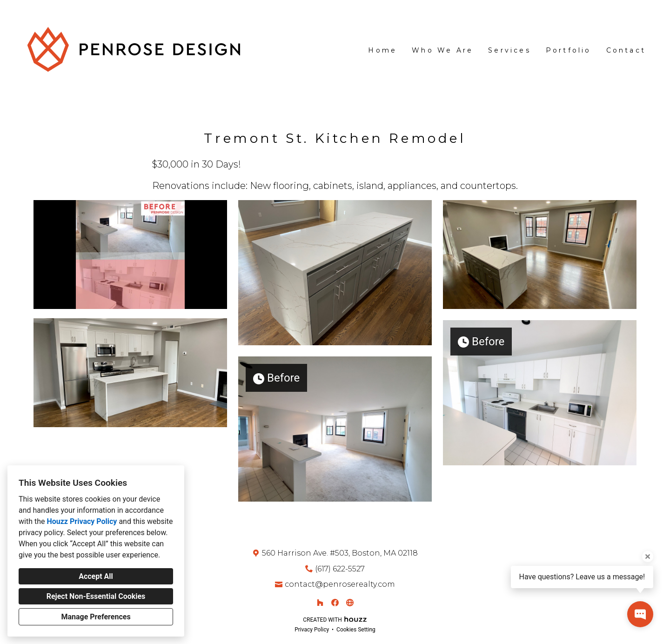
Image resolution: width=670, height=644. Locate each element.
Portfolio (569, 50)
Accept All (96, 576)
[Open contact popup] (640, 614)
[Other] (350, 603)
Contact (626, 50)
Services (509, 50)
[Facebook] (335, 603)
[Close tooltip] (648, 557)
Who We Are (442, 50)
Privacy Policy (312, 630)
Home (382, 50)
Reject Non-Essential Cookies (96, 596)
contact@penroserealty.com (340, 584)
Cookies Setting (356, 630)
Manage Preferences (96, 617)
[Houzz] (320, 603)
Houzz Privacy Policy (82, 521)
